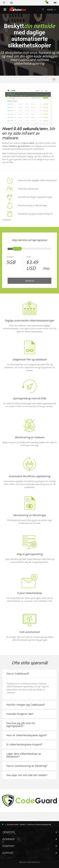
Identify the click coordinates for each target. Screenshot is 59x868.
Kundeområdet (13, 824)
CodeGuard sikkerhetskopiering (39, 824)
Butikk (22, 824)
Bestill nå (30, 281)
